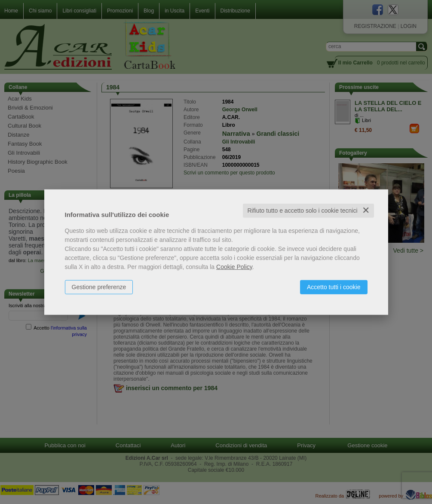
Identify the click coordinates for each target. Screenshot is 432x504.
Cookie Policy (234, 267)
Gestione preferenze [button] (99, 287)
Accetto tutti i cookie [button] (334, 287)
